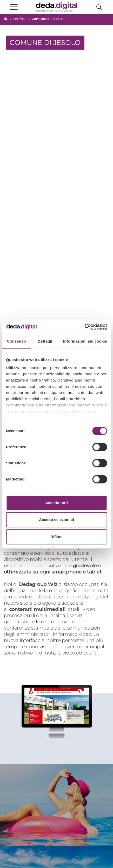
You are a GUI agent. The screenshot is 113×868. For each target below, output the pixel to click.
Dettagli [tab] (45, 341)
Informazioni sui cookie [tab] (85, 341)
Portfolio (20, 19)
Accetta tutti (56, 503)
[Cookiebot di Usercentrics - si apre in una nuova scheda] (84, 327)
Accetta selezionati (56, 520)
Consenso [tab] (16, 341)
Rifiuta (56, 537)
